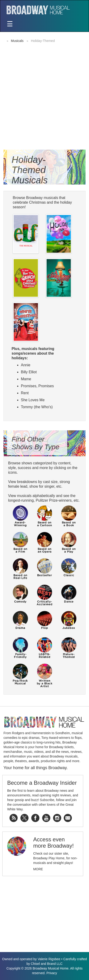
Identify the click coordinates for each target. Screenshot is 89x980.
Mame (26, 379)
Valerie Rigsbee (49, 959)
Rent (25, 393)
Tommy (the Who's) (37, 407)
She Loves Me (33, 400)
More (38, 869)
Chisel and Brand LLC (47, 964)
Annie (26, 365)
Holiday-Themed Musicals (30, 170)
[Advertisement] (44, 92)
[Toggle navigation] (10, 24)
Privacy (52, 973)
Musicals (17, 41)
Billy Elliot (29, 372)
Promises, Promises (37, 386)
